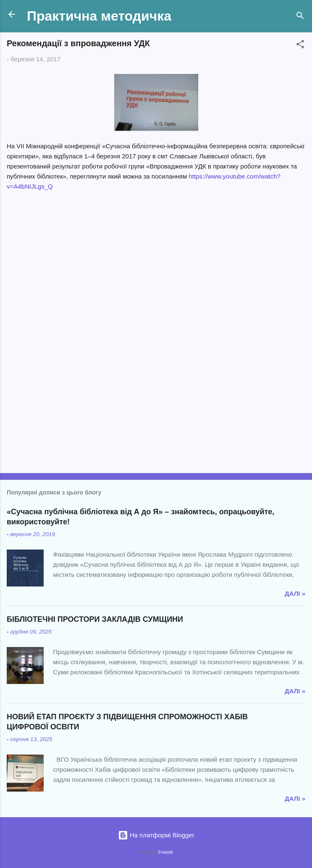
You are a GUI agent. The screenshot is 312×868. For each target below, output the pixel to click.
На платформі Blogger (156, 835)
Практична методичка (99, 16)
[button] (300, 46)
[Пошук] (300, 17)
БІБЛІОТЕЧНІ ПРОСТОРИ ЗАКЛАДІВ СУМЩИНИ (95, 619)
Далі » (295, 593)
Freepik (166, 852)
